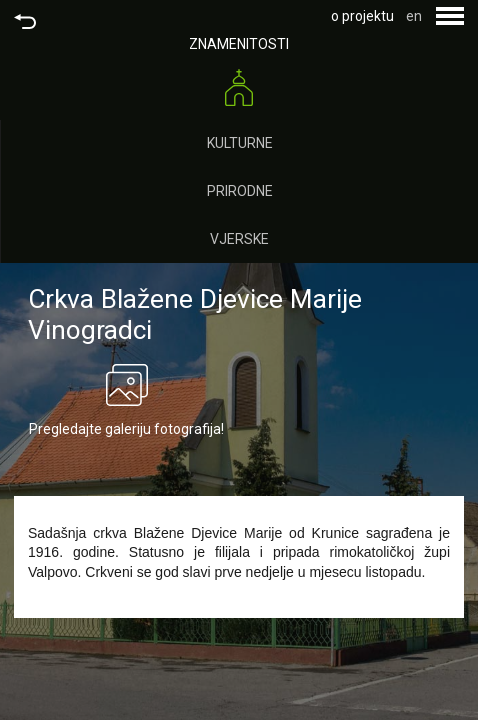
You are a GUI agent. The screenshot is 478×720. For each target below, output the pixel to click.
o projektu (362, 16)
